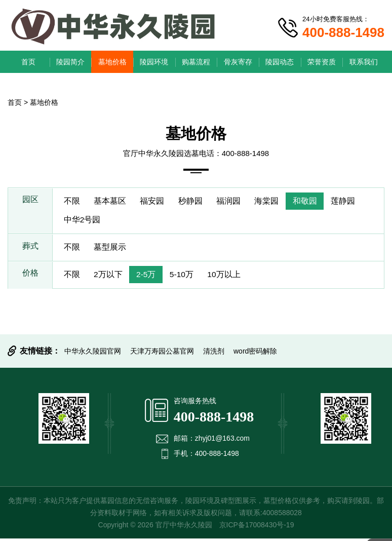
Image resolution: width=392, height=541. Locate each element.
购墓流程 (196, 62)
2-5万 (150, 277)
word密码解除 (255, 354)
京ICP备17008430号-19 (257, 527)
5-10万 (187, 277)
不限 (72, 201)
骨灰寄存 (238, 62)
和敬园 (313, 201)
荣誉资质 (322, 62)
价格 (30, 277)
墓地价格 (112, 62)
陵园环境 (154, 62)
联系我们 (364, 62)
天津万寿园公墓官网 (162, 354)
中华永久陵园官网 (93, 354)
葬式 (30, 249)
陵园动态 (280, 62)
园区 (30, 201)
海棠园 (274, 201)
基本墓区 (112, 201)
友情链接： (40, 353)
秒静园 (195, 201)
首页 (28, 62)
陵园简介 (70, 62)
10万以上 (231, 277)
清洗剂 (214, 354)
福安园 (155, 201)
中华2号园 (83, 221)
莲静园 (353, 201)
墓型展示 (112, 249)
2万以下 (110, 277)
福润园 (234, 201)
